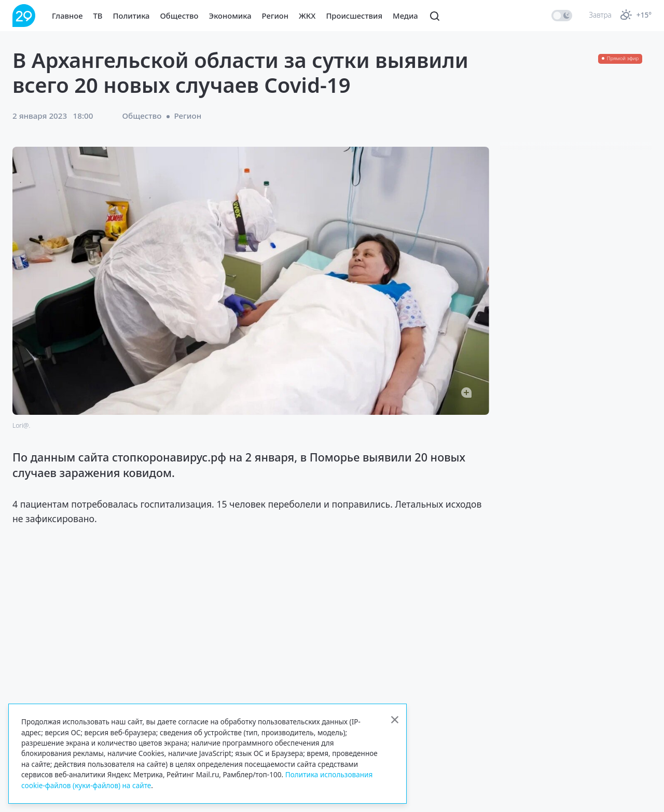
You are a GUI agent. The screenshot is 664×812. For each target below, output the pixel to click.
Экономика (230, 16)
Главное (67, 16)
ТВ (98, 16)
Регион (275, 16)
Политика (132, 16)
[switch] (562, 16)
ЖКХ (307, 16)
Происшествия (354, 16)
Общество (179, 16)
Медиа (405, 16)
